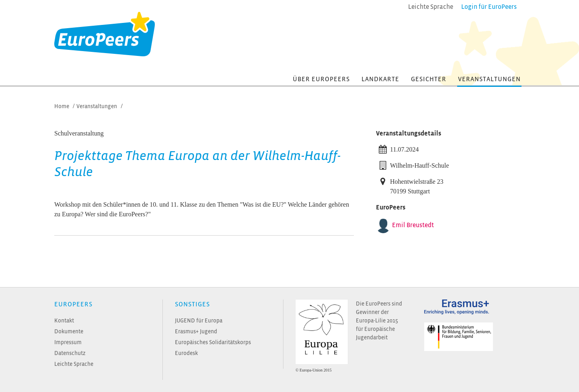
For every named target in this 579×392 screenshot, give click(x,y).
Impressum (68, 342)
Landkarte (380, 79)
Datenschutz (70, 353)
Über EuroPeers (321, 79)
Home (62, 106)
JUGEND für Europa (199, 321)
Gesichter (429, 79)
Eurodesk (186, 353)
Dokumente (69, 331)
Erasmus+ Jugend (196, 331)
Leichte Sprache (74, 364)
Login (489, 7)
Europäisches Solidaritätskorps (213, 342)
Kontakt (64, 321)
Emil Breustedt (413, 225)
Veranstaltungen (489, 79)
